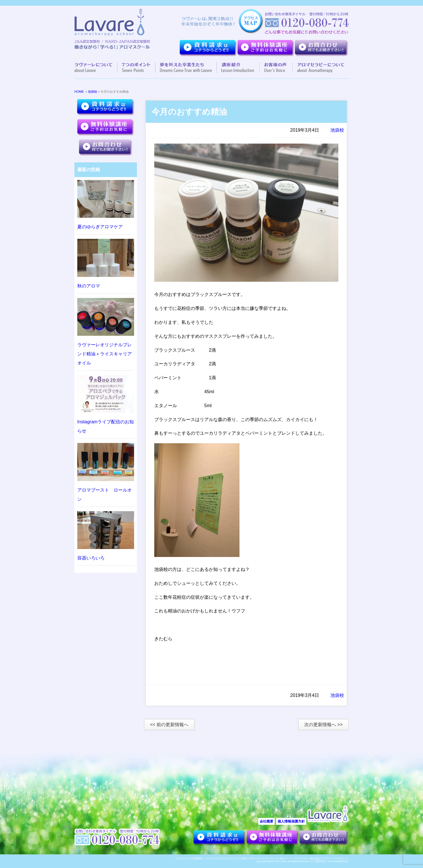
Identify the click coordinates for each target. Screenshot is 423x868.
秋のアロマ (89, 286)
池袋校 (92, 92)
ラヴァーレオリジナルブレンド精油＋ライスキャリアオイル (105, 354)
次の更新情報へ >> (323, 725)
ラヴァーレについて (96, 68)
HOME (79, 92)
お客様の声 (276, 68)
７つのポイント (136, 68)
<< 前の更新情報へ (169, 725)
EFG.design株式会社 (338, 861)
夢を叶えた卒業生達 (186, 68)
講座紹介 (238, 68)
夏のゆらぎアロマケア (100, 227)
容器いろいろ (91, 558)
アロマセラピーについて (318, 68)
